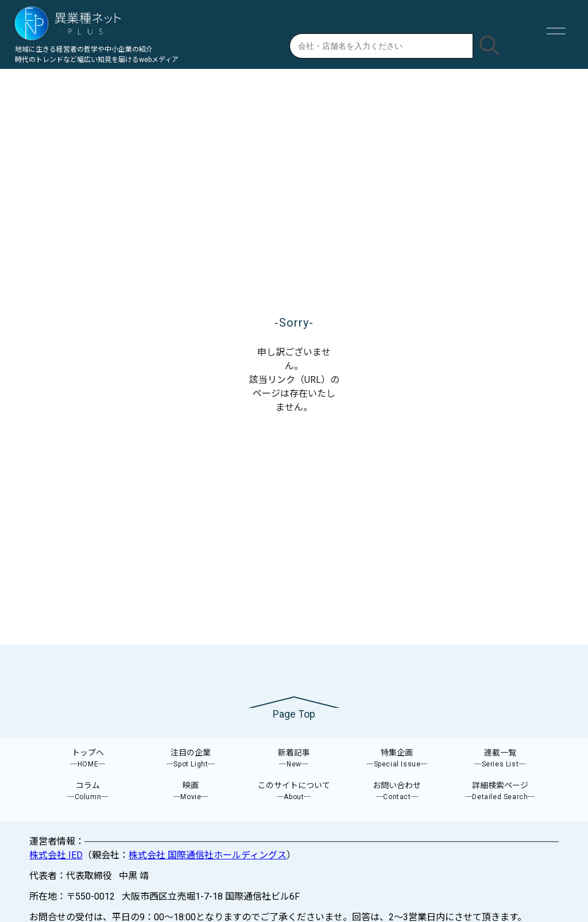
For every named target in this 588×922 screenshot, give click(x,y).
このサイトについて (294, 791)
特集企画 (397, 759)
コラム (88, 791)
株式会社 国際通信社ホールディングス (208, 855)
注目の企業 (191, 759)
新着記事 (294, 759)
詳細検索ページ (500, 791)
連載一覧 (500, 759)
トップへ (88, 759)
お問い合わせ (397, 791)
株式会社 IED (56, 855)
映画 (191, 791)
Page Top (294, 714)
